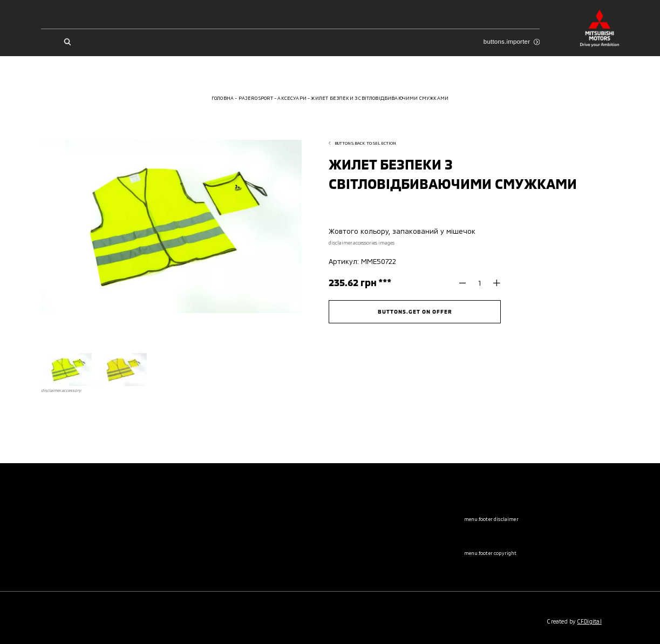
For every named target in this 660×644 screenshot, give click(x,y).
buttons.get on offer (415, 311)
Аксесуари (292, 98)
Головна (223, 98)
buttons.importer (512, 42)
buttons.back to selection (362, 143)
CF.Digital (590, 621)
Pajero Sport (256, 98)
